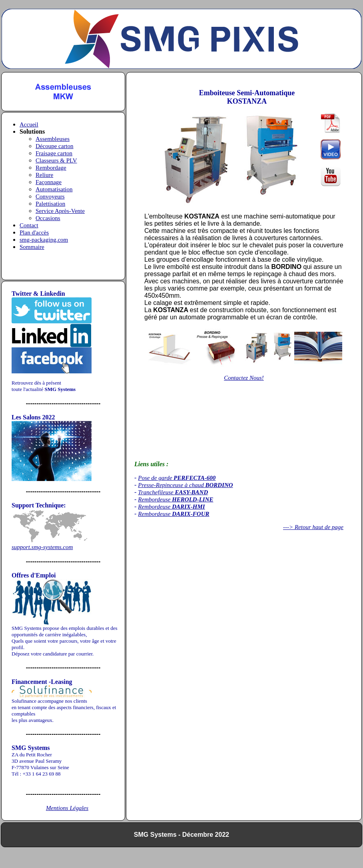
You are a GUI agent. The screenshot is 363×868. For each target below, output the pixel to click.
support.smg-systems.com (42, 547)
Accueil (29, 124)
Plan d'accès (34, 233)
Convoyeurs (50, 196)
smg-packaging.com (44, 240)
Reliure (44, 175)
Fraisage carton (54, 153)
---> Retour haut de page (313, 527)
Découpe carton (55, 146)
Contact (29, 225)
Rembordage (51, 168)
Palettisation (50, 204)
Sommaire (32, 247)
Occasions (48, 218)
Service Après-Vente (60, 211)
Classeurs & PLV (56, 160)
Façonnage (49, 182)
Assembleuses (53, 139)
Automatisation (54, 189)
